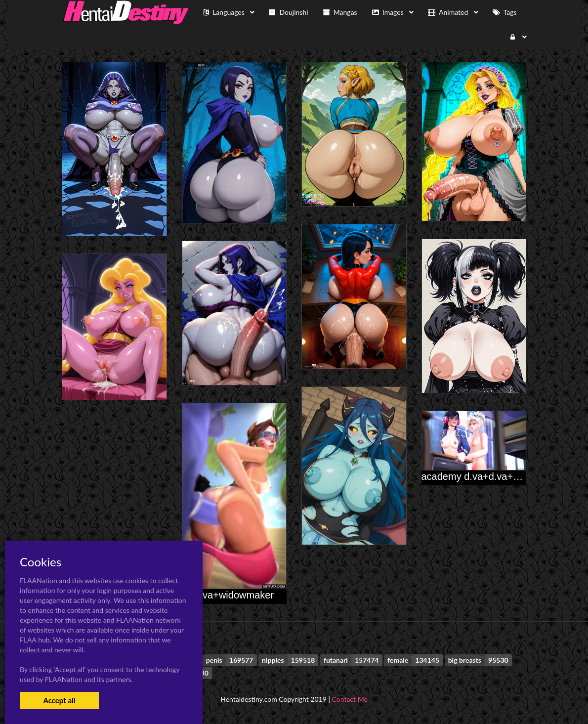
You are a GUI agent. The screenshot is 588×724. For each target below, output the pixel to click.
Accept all (59, 700)
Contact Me (350, 699)
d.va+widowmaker (234, 595)
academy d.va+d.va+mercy (481, 476)
